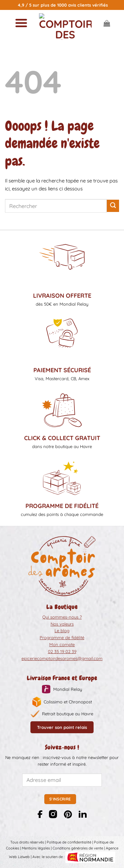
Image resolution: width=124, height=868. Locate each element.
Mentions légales (36, 848)
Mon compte (62, 644)
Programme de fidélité (62, 638)
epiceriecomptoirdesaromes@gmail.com (62, 658)
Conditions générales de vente (78, 848)
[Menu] (21, 23)
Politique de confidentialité (69, 842)
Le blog (62, 631)
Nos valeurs (62, 624)
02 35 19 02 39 (62, 651)
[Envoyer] (113, 206)
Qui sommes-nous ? (62, 617)
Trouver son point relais (62, 727)
